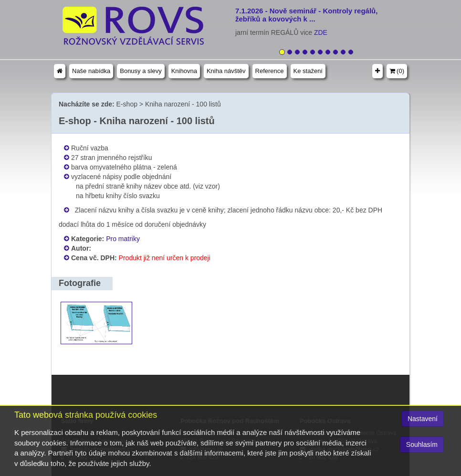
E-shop (127, 104)
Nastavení (423, 419)
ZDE (321, 32)
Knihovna (184, 71)
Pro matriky (123, 239)
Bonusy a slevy (141, 71)
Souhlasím (422, 444)
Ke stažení (308, 71)
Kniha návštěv (226, 71)
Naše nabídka (91, 71)
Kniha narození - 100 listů (183, 104)
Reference (270, 71)
